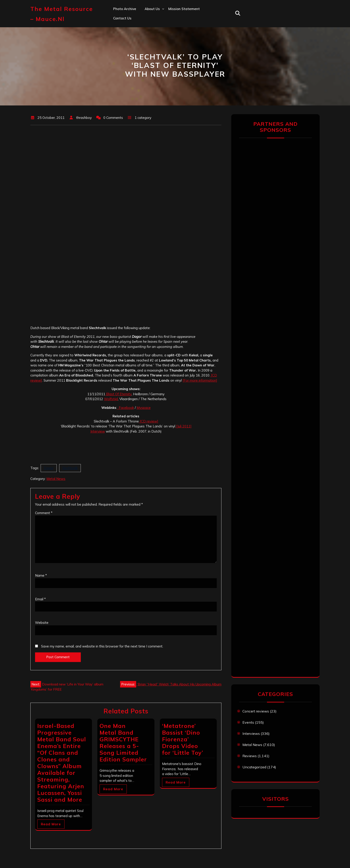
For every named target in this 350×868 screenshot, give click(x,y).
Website (42, 623)
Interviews (251, 733)
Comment (44, 513)
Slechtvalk (70, 468)
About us (152, 9)
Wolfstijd (111, 399)
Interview (98, 431)
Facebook (125, 408)
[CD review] (149, 421)
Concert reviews (256, 711)
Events (248, 722)
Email (40, 599)
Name (41, 575)
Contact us (122, 18)
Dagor (49, 468)
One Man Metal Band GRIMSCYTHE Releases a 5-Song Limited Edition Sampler (123, 743)
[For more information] (200, 380)
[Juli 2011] (183, 426)
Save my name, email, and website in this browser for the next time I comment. (102, 646)
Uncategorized (254, 767)
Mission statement (184, 9)
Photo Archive (125, 9)
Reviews (250, 756)
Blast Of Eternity (118, 394)
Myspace (144, 408)
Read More (51, 824)
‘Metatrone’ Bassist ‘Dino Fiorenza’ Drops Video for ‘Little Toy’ (183, 739)
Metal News (56, 479)
